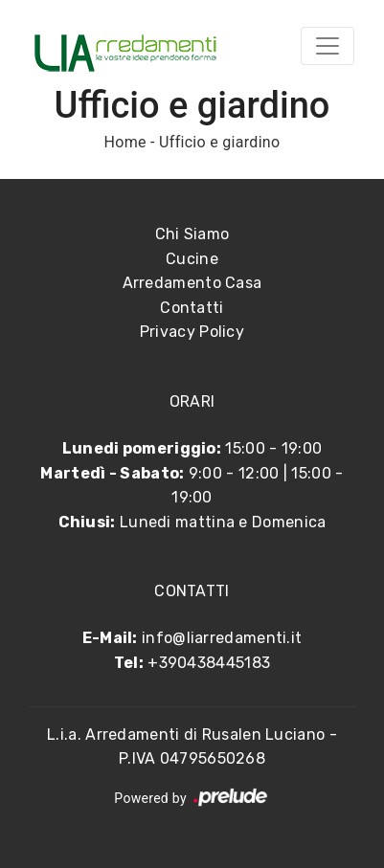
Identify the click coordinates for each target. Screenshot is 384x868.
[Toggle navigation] (328, 46)
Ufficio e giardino (219, 142)
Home (125, 142)
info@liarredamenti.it (222, 638)
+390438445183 (209, 663)
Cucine (192, 259)
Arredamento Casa (192, 283)
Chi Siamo (192, 234)
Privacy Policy (192, 332)
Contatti (192, 308)
